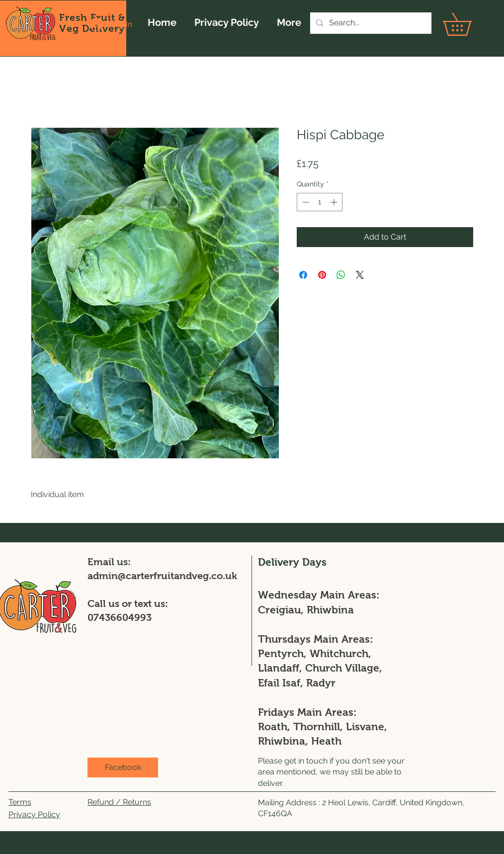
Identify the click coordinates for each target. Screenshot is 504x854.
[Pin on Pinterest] (322, 275)
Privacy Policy (34, 814)
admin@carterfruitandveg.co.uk (162, 576)
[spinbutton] (320, 202)
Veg (71, 28)
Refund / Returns (119, 802)
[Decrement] (304, 202)
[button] (468, 24)
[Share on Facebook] (303, 275)
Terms (20, 802)
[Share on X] (360, 275)
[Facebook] (123, 768)
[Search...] (370, 23)
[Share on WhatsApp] (341, 275)
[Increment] (335, 202)
